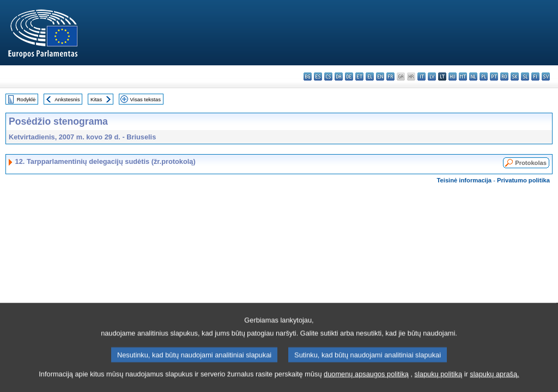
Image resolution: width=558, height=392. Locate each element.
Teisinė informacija (465, 180)
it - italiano (421, 76)
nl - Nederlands (473, 76)
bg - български (308, 76)
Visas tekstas (145, 99)
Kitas (96, 99)
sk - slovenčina (515, 76)
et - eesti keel (359, 76)
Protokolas (531, 163)
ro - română (504, 76)
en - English (380, 76)
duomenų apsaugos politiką (366, 384)
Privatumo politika (523, 180)
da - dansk (339, 76)
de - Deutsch (349, 76)
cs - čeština (328, 76)
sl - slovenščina (525, 76)
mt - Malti (463, 76)
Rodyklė (26, 99)
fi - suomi (535, 76)
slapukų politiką (439, 384)
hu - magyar (453, 76)
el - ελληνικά (370, 76)
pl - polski (484, 76)
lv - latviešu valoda (432, 76)
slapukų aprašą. (494, 384)
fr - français (390, 76)
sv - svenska (546, 76)
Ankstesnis (67, 99)
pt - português (494, 76)
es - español (318, 76)
